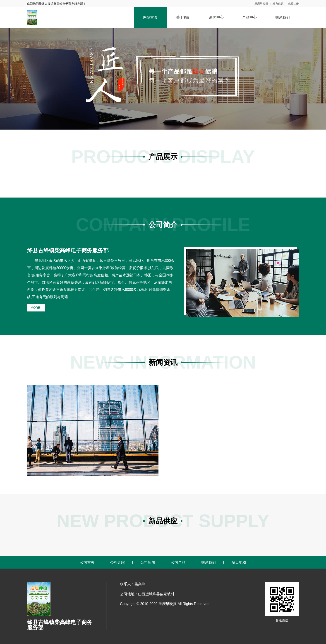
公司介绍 (117, 562)
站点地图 (239, 562)
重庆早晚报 (261, 4)
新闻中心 (216, 17)
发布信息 (278, 4)
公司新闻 (148, 562)
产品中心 (249, 17)
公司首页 (87, 562)
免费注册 (293, 4)
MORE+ (36, 308)
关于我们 (183, 17)
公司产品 (178, 562)
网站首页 (150, 17)
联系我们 (283, 17)
